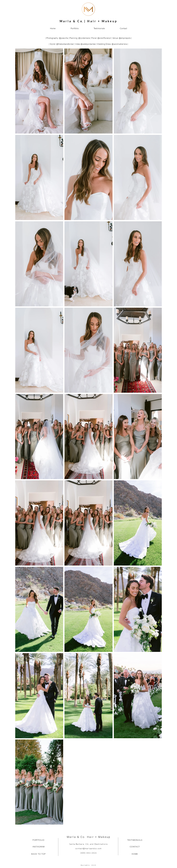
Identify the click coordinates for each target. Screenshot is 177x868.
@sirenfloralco (104, 38)
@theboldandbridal (65, 44)
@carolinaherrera (119, 44)
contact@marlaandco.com (88, 848)
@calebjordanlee (88, 44)
